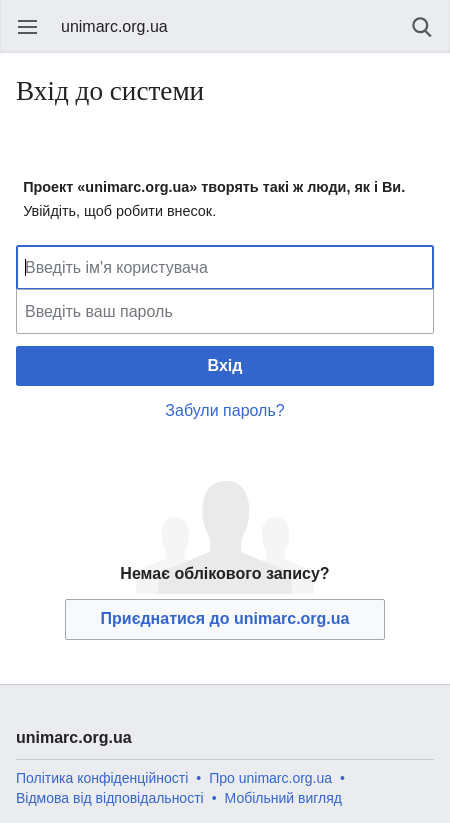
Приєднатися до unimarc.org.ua (225, 618)
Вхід (225, 365)
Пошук (422, 27)
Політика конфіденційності (102, 778)
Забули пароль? (224, 410)
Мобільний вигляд (283, 798)
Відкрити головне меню (28, 27)
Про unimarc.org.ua (270, 778)
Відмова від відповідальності (110, 798)
